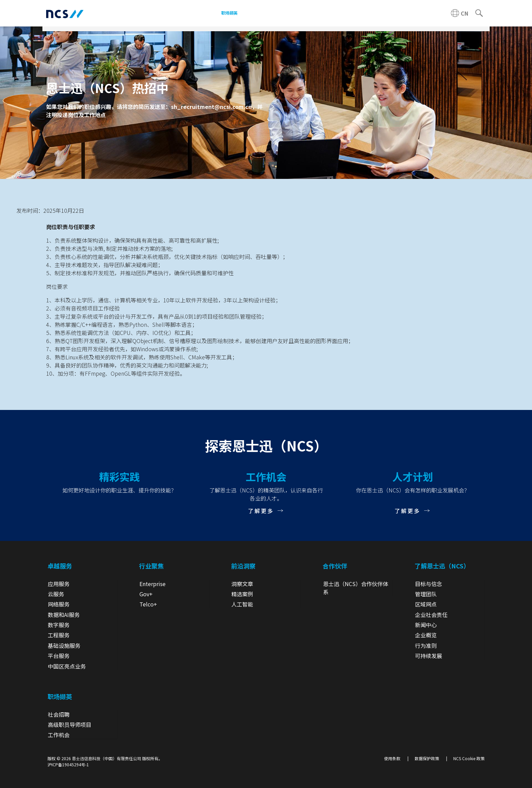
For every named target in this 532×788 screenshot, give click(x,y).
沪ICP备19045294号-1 (68, 764)
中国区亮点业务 (67, 666)
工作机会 (59, 735)
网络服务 (59, 604)
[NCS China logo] (65, 13)
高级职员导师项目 (70, 725)
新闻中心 (426, 625)
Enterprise (153, 584)
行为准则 (426, 645)
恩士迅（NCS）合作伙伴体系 (356, 588)
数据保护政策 (427, 758)
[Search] (479, 13)
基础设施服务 (64, 645)
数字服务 (59, 625)
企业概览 (426, 635)
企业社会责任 (431, 615)
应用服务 (59, 584)
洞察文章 (242, 584)
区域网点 (426, 604)
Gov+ (146, 594)
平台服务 (59, 656)
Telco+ (148, 604)
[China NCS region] (460, 13)
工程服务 (59, 635)
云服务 (56, 594)
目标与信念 (429, 584)
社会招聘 (59, 714)
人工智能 (242, 604)
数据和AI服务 (64, 615)
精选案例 (242, 594)
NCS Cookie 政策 (469, 758)
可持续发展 (429, 656)
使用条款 (392, 758)
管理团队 (426, 594)
